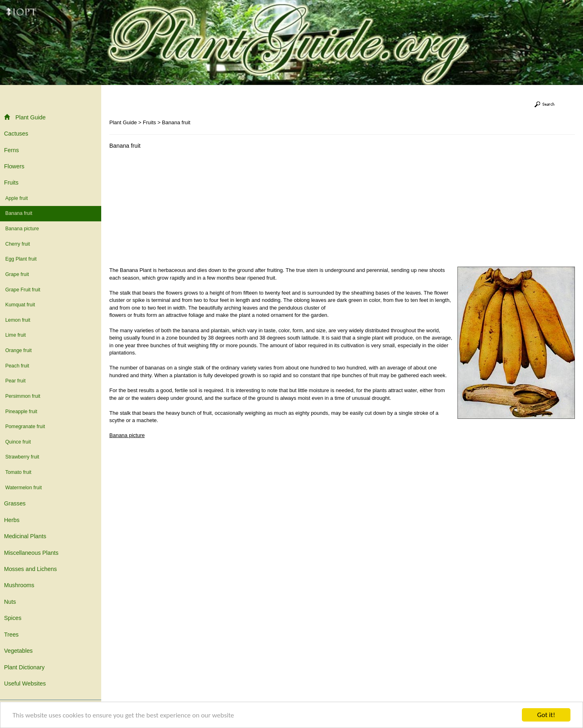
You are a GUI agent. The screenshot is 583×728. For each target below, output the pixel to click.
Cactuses (16, 134)
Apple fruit (17, 198)
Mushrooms (19, 585)
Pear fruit (15, 381)
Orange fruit (18, 350)
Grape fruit (17, 274)
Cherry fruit (18, 244)
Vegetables (18, 651)
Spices (13, 618)
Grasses (15, 503)
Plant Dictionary (24, 667)
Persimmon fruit (23, 396)
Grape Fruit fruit (23, 290)
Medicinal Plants (25, 536)
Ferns (12, 150)
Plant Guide (25, 117)
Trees (11, 635)
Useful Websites (25, 683)
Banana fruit (19, 213)
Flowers (14, 166)
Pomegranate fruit (25, 427)
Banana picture (22, 229)
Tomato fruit (18, 472)
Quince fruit (18, 442)
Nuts (10, 602)
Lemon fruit (18, 320)
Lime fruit (16, 335)
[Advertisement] (177, 210)
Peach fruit (17, 366)
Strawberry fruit (22, 457)
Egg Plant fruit (21, 259)
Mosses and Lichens (30, 569)
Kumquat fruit (20, 305)
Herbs (12, 520)
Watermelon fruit (23, 488)
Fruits (11, 183)
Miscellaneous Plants (31, 553)
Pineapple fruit (21, 412)
